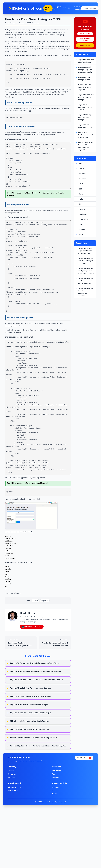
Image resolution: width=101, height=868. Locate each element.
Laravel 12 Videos (85, 34)
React (71, 8)
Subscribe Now (85, 45)
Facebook (56, 787)
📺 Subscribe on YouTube (32, 627)
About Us (12, 771)
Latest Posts (57, 771)
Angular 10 (45, 601)
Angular (35, 601)
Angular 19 (58, 8)
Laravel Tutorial (78, 8)
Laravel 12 (49, 8)
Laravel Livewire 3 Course (85, 39)
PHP (65, 8)
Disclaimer (12, 777)
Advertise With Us (15, 787)
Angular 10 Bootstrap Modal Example (33, 483)
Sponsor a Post (14, 790)
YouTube (55, 794)
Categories (56, 777)
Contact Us (12, 774)
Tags (54, 774)
